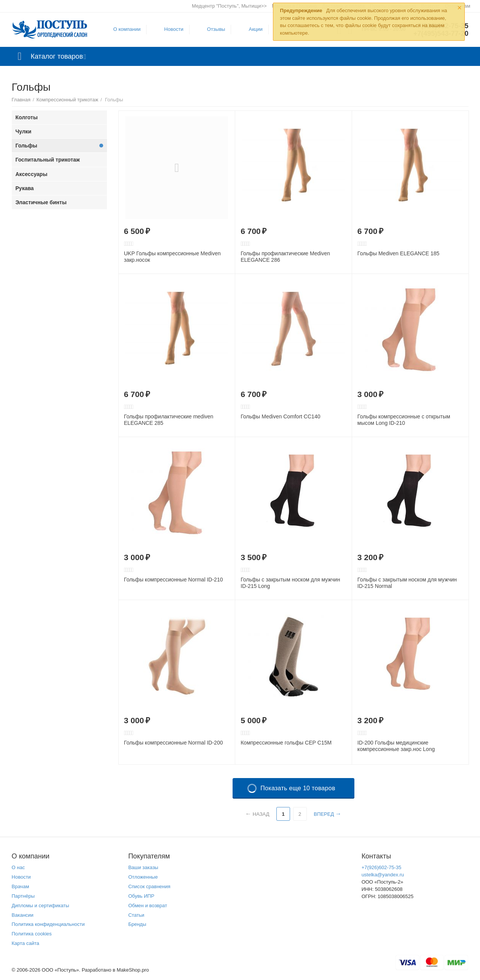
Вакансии (23, 915)
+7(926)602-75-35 (382, 867)
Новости (174, 29)
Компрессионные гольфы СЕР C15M (286, 743)
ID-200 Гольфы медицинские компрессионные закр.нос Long (396, 746)
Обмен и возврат (148, 906)
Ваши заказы (143, 867)
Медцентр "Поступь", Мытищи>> (229, 6)
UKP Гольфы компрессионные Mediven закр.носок (172, 257)
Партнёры (23, 896)
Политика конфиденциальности (48, 924)
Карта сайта (26, 943)
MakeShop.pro (133, 970)
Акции (255, 29)
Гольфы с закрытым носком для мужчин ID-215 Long (290, 583)
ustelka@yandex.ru (383, 875)
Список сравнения (149, 886)
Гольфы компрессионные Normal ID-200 (174, 743)
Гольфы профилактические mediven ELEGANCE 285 (169, 420)
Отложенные (143, 877)
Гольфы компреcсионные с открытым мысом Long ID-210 (404, 420)
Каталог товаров (57, 56)
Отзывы (216, 29)
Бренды (137, 924)
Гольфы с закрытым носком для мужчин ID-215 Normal (407, 583)
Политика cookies (32, 934)
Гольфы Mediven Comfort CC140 (280, 416)
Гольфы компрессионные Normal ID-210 (174, 580)
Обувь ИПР (141, 896)
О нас (18, 867)
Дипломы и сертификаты (41, 906)
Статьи (136, 915)
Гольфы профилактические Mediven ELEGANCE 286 (285, 257)
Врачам (21, 886)
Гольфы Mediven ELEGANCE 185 (399, 253)
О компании (127, 29)
